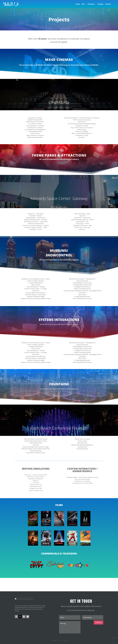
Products (91, 4)
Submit (98, 622)
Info (83, 4)
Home (78, 4)
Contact (108, 4)
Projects (101, 4)
